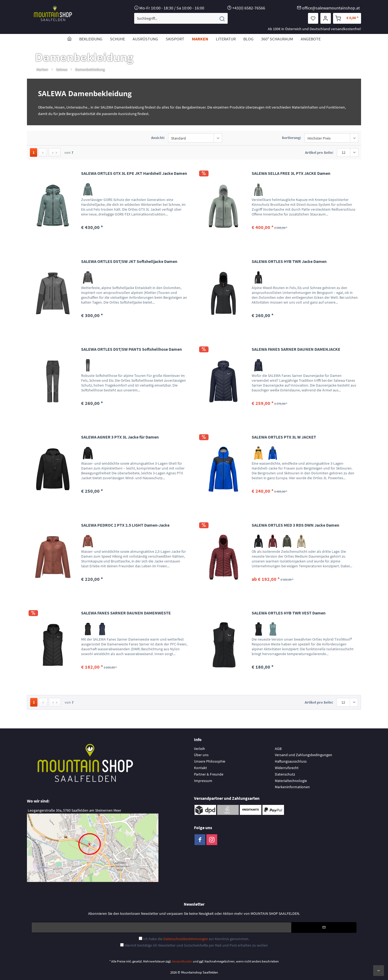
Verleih (200, 749)
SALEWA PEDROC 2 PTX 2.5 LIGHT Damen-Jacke (125, 525)
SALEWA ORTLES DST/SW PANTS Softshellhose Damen (131, 349)
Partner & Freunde (209, 774)
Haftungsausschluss (291, 761)
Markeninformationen (292, 787)
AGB (278, 749)
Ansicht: (158, 138)
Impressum (203, 781)
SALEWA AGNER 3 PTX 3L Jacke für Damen (120, 437)
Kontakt (200, 768)
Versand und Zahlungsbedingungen (304, 755)
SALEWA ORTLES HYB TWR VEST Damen (289, 613)
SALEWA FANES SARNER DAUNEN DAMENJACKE (296, 349)
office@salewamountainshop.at (331, 8)
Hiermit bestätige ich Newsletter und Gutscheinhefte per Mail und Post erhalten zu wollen (196, 945)
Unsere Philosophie (210, 761)
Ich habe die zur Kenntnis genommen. (196, 939)
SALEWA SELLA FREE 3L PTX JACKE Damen (291, 173)
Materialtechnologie (291, 781)
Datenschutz (285, 774)
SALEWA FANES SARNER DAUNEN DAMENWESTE (126, 613)
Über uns (201, 755)
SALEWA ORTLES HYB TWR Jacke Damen (289, 261)
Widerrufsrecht (287, 768)
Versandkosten (182, 961)
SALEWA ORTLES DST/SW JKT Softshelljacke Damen (129, 261)
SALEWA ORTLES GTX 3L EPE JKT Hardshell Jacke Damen (134, 173)
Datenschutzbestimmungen (186, 939)
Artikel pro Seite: (319, 152)
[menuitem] (181, 18)
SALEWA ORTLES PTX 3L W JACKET (284, 437)
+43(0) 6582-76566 (249, 8)
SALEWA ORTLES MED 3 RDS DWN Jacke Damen (295, 525)
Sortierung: (291, 138)
